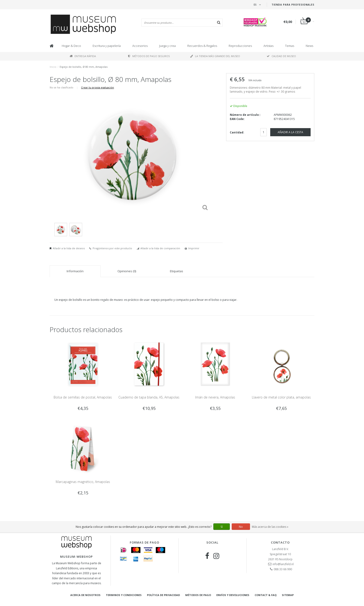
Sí (222, 527)
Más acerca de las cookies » (270, 527)
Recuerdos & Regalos (202, 46)
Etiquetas (177, 271)
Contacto (280, 542)
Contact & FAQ (266, 595)
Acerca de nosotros (85, 595)
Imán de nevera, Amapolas (215, 397)
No (241, 527)
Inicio (53, 67)
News (309, 46)
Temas (290, 46)
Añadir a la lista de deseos (69, 248)
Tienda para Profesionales (293, 5)
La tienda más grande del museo (215, 56)
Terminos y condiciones (124, 595)
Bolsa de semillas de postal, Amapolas (83, 397)
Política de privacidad (163, 595)
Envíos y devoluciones (233, 595)
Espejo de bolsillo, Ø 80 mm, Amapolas (84, 67)
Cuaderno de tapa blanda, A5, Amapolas (149, 397)
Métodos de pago (198, 595)
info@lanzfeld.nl (283, 564)
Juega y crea (167, 46)
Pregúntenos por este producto (112, 248)
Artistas (268, 46)
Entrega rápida (83, 56)
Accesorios (140, 46)
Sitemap (288, 595)
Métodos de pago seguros (149, 56)
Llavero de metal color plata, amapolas (281, 397)
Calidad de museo (281, 56)
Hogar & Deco (71, 46)
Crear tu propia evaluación (97, 87)
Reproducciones (240, 46)
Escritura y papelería (107, 46)
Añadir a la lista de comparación (160, 248)
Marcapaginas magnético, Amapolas (83, 482)
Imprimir (194, 248)
